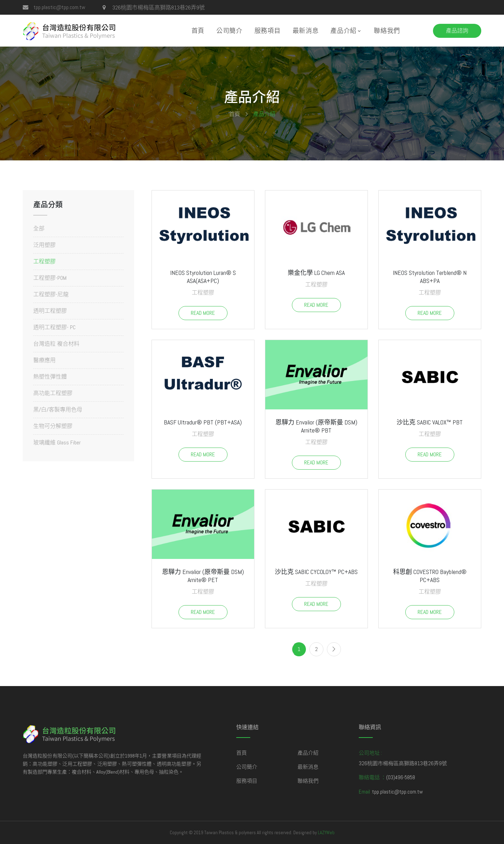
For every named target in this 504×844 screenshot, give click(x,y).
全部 (39, 229)
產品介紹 (344, 31)
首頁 (198, 31)
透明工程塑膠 (50, 311)
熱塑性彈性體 (50, 377)
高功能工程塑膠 (53, 393)
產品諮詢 (457, 31)
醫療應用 (44, 360)
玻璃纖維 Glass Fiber (57, 442)
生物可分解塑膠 (53, 426)
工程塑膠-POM (50, 278)
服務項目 (268, 31)
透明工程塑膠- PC (54, 327)
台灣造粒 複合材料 (56, 344)
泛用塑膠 (44, 245)
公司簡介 (229, 31)
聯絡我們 (387, 31)
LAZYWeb (326, 833)
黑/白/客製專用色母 (58, 410)
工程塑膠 (44, 261)
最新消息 (306, 31)
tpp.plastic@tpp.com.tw (59, 7)
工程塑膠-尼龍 (51, 294)
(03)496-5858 (401, 777)
